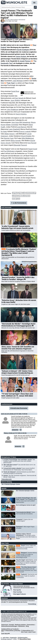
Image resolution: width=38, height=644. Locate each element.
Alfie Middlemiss (28, 138)
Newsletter (22, 626)
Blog (27, 626)
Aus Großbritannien (24, 196)
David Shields (26, 136)
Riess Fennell (16, 141)
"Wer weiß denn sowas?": (19, 465)
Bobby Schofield (12, 125)
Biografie (15, 193)
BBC (24, 193)
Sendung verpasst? (7, 639)
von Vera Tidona (9, 20)
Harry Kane (15, 122)
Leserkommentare (7, 404)
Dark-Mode (6, 634)
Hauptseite (13, 638)
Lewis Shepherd (14, 129)
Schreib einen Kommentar (19, 408)
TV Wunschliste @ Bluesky (12, 631)
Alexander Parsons (20, 145)
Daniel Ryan (15, 91)
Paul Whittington (9, 151)
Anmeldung (32, 604)
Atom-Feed (32, 632)
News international (20, 20)
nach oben (5, 638)
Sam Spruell (19, 98)
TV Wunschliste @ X (27, 631)
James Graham (21, 57)
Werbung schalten (20, 625)
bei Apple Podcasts (20, 594)
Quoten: (20, 476)
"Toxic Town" (11, 83)
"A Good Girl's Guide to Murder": (19, 469)
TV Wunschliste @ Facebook (10, 629)
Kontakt (12, 625)
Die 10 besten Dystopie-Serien (11, 484)
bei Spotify (18, 590)
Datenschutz (31, 625)
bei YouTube (18, 592)
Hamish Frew (9, 138)
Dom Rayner (32, 143)
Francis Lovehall (25, 132)
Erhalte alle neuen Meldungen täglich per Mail (28, 94)
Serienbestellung (31, 193)
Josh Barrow (22, 127)
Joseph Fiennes (25, 61)
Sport (20, 193)
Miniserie (15, 196)
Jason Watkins (15, 100)
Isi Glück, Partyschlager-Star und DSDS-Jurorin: (19, 461)
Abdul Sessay (10, 134)
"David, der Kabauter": (19, 473)
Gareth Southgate (23, 50)
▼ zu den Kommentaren (19, 203)
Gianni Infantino (21, 114)
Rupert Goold (33, 149)
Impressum (5, 625)
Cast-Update (16, 199)
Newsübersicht (7, 479)
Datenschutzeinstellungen (9, 626)
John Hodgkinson (13, 110)
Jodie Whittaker (18, 81)
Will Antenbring (25, 122)
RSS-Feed (24, 632)
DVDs (15, 639)
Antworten (15, 430)
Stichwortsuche (22, 638)
